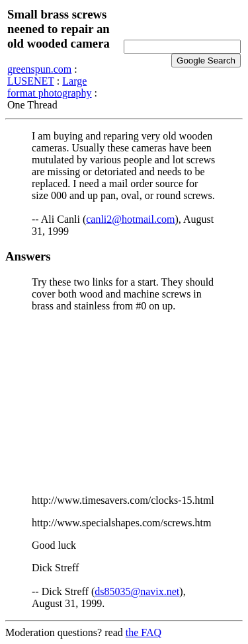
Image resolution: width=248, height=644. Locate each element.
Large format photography (50, 87)
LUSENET (31, 81)
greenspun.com (39, 69)
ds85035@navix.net (137, 591)
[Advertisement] (124, 403)
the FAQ (144, 632)
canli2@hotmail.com (130, 219)
